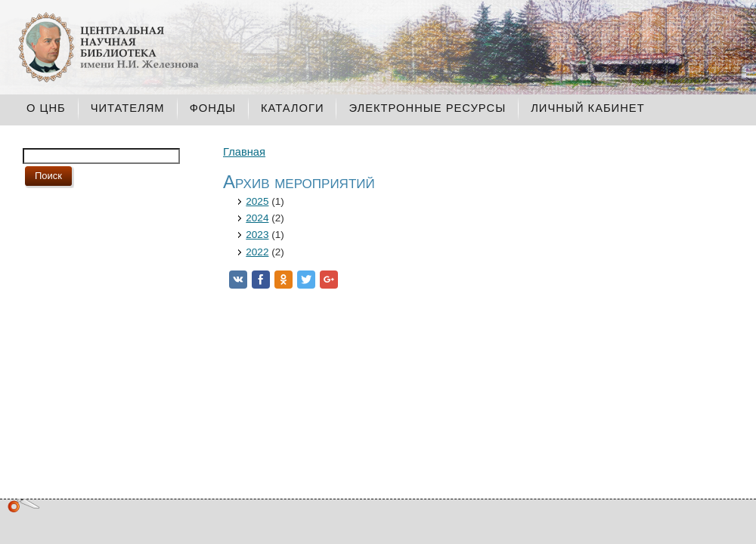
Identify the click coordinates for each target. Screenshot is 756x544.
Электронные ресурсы (427, 108)
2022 (257, 252)
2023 (257, 235)
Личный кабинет (587, 108)
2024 (257, 218)
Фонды (213, 108)
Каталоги (293, 108)
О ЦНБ (46, 108)
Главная (244, 152)
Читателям (128, 108)
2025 (257, 201)
